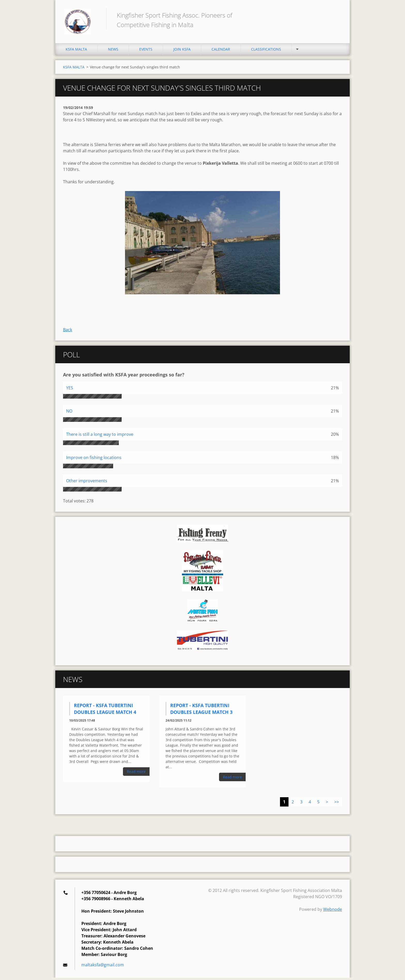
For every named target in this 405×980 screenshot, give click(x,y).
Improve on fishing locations (94, 460)
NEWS (113, 52)
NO (69, 413)
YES (70, 390)
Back (68, 332)
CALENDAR (221, 52)
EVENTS (146, 52)
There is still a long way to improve (100, 437)
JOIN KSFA (182, 52)
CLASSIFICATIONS (266, 52)
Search (336, 15)
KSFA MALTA (76, 52)
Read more (136, 774)
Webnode (333, 912)
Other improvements (87, 483)
